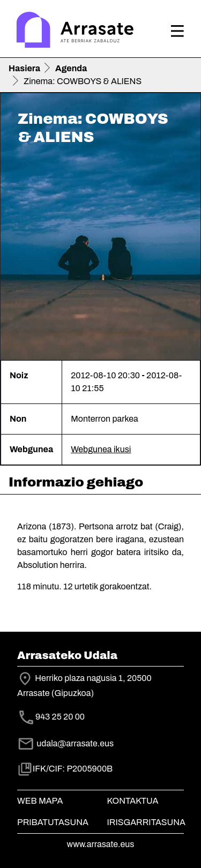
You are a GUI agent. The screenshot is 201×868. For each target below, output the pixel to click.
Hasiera (24, 68)
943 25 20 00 (60, 717)
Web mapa (40, 801)
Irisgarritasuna (147, 822)
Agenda (71, 68)
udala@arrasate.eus (65, 743)
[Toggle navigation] (177, 31)
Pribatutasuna (53, 822)
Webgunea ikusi (101, 449)
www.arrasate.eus (101, 844)
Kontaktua (133, 801)
